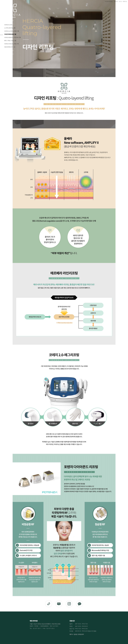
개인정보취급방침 (109, 1)
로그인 (120, 1)
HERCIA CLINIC (8, 25)
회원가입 (125, 1)
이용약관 (116, 1)
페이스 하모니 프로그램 (10, 41)
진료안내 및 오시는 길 (10, 47)
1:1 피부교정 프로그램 (10, 28)
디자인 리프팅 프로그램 (10, 34)
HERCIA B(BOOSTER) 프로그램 (13, 37)
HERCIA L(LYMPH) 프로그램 (12, 31)
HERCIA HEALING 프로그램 (11, 44)
